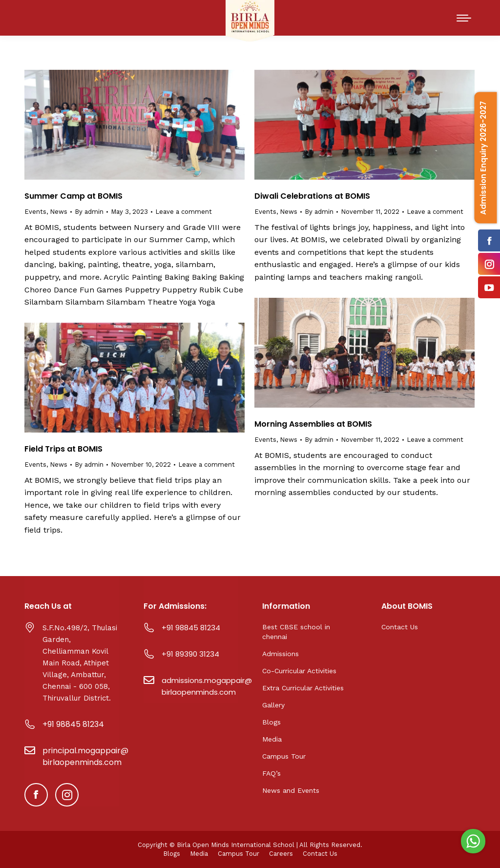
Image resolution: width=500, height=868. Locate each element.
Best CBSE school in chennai (296, 632)
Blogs (271, 722)
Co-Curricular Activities (299, 671)
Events (35, 212)
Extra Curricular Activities (303, 688)
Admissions (281, 654)
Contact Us (400, 627)
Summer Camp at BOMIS (73, 196)
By (89, 212)
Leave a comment (184, 212)
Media (272, 739)
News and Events (291, 790)
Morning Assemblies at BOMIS (313, 424)
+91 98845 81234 (73, 724)
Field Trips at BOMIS (63, 449)
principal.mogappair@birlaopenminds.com (85, 756)
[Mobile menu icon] (464, 18)
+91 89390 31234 (190, 654)
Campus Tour (284, 756)
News (59, 212)
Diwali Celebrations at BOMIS (312, 196)
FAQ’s (271, 773)
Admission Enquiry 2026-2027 (483, 158)
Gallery (273, 705)
